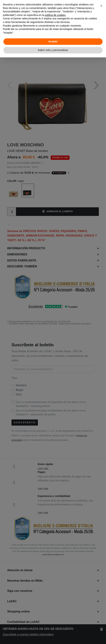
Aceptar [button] (53, 41)
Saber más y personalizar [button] (53, 50)
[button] (101, 6)
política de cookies (55, 15)
